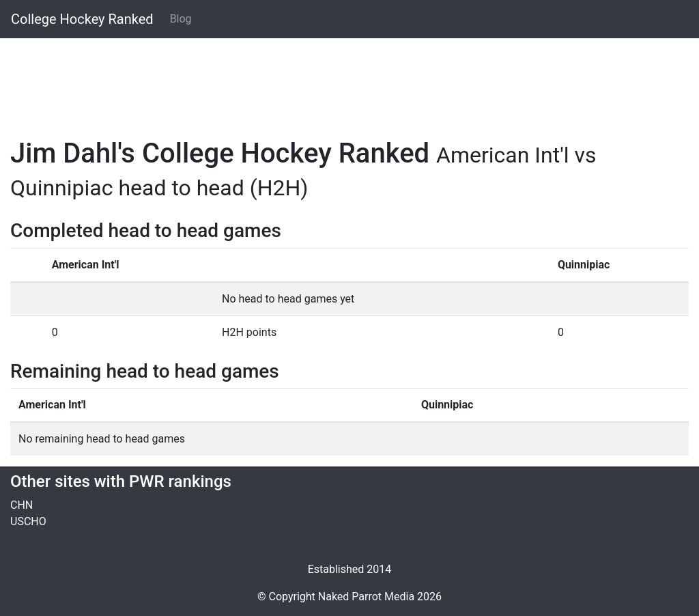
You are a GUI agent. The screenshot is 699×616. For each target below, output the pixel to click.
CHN (22, 505)
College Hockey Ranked (82, 19)
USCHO (28, 521)
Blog (181, 19)
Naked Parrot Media (366, 597)
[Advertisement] (349, 80)
